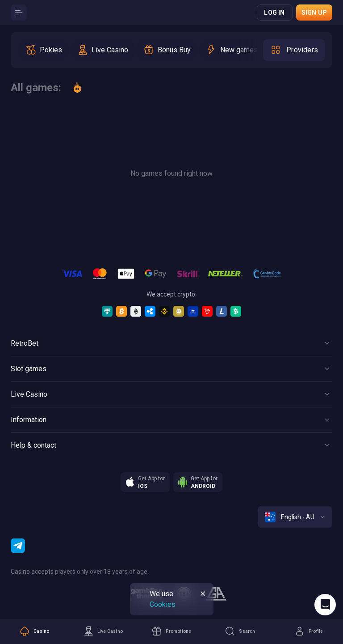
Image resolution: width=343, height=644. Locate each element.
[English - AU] (295, 517)
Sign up (314, 13)
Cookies (163, 604)
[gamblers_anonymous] (216, 594)
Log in (274, 13)
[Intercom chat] (325, 605)
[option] (44, 50)
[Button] (19, 13)
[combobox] (295, 517)
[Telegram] (18, 546)
